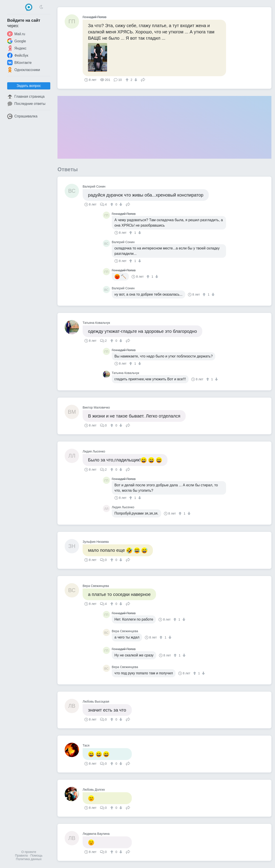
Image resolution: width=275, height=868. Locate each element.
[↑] (128, 80)
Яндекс (17, 48)
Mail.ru (16, 34)
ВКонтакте (19, 63)
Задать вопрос (29, 86)
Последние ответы (26, 104)
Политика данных (29, 859)
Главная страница (26, 97)
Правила (21, 855)
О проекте (29, 852)
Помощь (36, 855)
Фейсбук (18, 55)
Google (17, 41)
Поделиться (143, 79)
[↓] (135, 80)
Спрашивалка (22, 116)
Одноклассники (24, 70)
